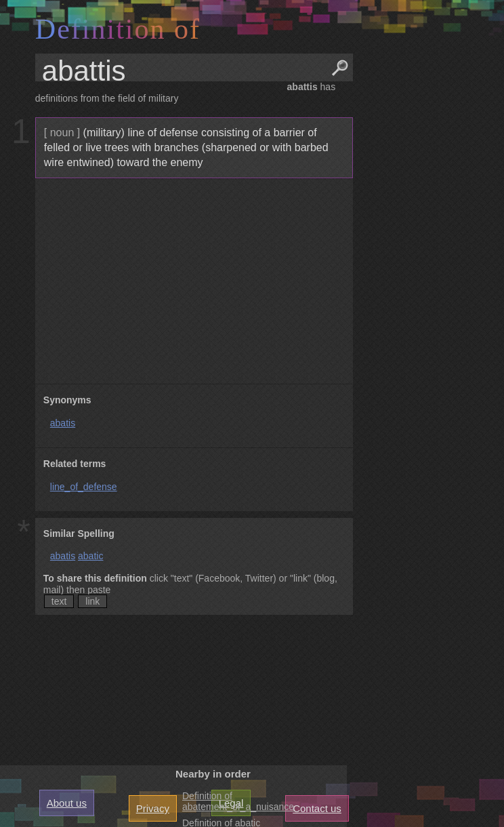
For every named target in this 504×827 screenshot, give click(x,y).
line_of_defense (84, 487)
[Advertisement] (192, 281)
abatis (63, 423)
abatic (90, 556)
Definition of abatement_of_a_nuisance (238, 802)
